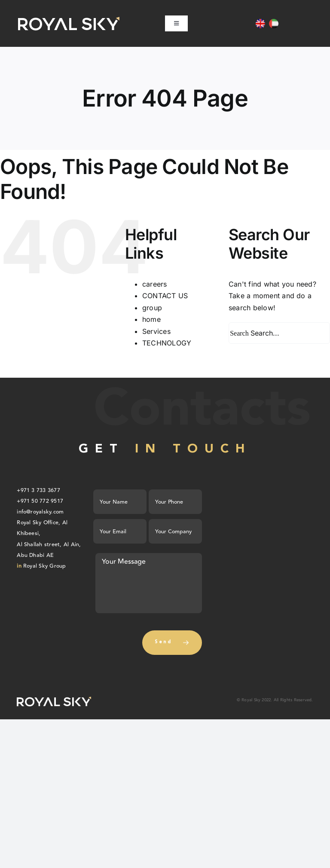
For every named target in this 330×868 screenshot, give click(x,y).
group (152, 308)
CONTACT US (165, 296)
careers (155, 284)
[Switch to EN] (260, 24)
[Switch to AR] (274, 24)
